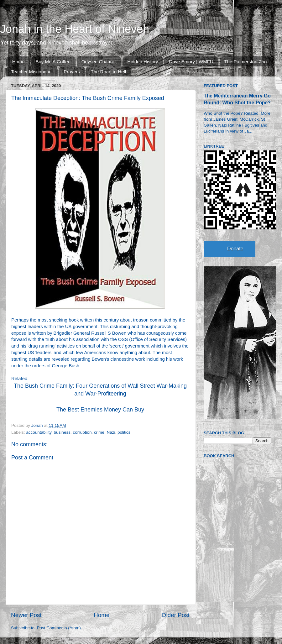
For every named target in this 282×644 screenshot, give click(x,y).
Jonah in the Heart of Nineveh (75, 29)
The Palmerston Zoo (246, 62)
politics (124, 432)
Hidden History (143, 62)
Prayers (72, 72)
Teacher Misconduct (32, 72)
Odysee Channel (99, 62)
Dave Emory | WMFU (191, 62)
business (62, 432)
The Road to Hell (109, 72)
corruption (82, 432)
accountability (39, 432)
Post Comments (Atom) (59, 628)
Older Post (176, 615)
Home (18, 62)
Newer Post (26, 615)
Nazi (111, 432)
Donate (235, 249)
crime (99, 432)
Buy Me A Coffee (53, 62)
